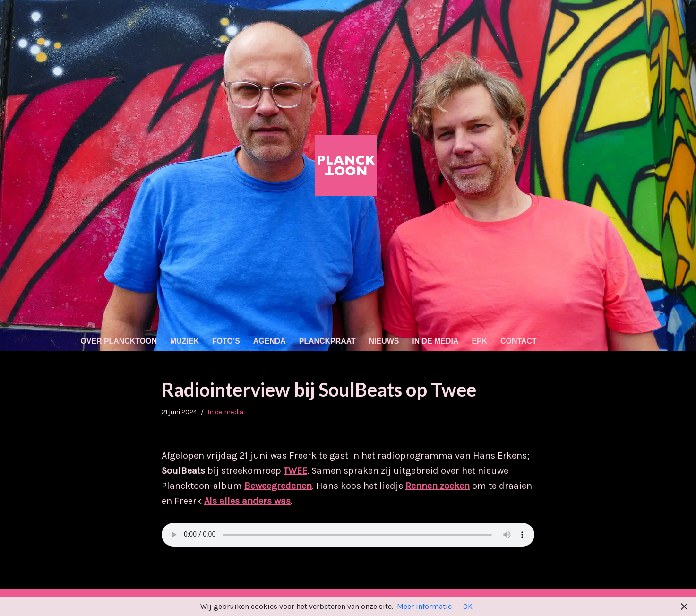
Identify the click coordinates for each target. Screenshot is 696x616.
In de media (437, 341)
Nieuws (385, 341)
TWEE (295, 471)
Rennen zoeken (438, 486)
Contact (520, 341)
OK (468, 606)
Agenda (270, 341)
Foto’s (227, 341)
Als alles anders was (247, 501)
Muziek (185, 341)
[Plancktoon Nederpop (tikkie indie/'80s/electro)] (348, 165)
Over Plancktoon (119, 341)
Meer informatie (424, 606)
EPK (481, 341)
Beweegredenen (278, 486)
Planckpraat (329, 341)
